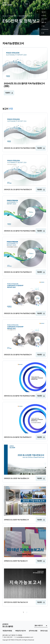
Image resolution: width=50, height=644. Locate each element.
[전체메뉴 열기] (27, 4)
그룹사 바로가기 (38, 626)
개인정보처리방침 (7, 631)
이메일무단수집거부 (20, 631)
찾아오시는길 (44, 631)
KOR (44, 4)
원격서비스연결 (33, 631)
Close (38, 11)
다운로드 (8, 93)
